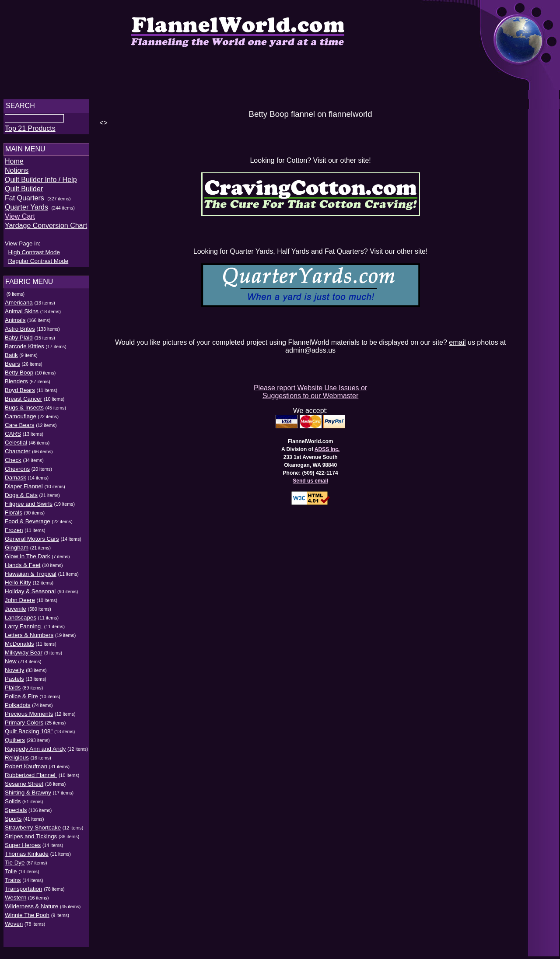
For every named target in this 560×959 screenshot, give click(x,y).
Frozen (14, 533)
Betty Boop (19, 375)
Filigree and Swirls (29, 506)
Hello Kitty (18, 585)
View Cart (20, 219)
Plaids (13, 690)
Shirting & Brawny (28, 795)
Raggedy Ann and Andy (35, 751)
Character (18, 454)
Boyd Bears (20, 393)
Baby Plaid (19, 340)
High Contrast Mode (34, 255)
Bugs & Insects (24, 410)
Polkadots (18, 708)
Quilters (15, 743)
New (11, 664)
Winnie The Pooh (27, 918)
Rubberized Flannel (31, 778)
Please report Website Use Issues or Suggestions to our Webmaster (312, 392)
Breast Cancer (23, 401)
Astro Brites (20, 331)
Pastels (14, 681)
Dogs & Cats (21, 498)
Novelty (14, 673)
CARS (13, 436)
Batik (11, 358)
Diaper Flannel (24, 489)
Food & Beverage (28, 524)
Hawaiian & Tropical (31, 576)
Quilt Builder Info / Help (41, 182)
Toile (11, 874)
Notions (17, 173)
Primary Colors (24, 725)
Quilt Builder (24, 191)
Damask (16, 480)
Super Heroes (23, 848)
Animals (15, 323)
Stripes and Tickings (31, 839)
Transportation (23, 891)
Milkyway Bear (24, 655)
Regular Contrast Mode (38, 264)
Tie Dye (15, 865)
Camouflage (21, 419)
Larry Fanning (24, 629)
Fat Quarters (24, 201)
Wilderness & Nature (31, 909)
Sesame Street (24, 786)
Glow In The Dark (27, 559)
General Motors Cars (32, 541)
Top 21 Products (30, 131)
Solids (13, 804)
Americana (19, 305)
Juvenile (16, 611)
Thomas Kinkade (27, 856)
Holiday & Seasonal (30, 594)
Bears (12, 366)
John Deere (20, 603)
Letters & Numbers (29, 638)
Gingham (17, 550)
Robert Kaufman (26, 769)
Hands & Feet (23, 568)
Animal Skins (22, 314)
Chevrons (17, 471)
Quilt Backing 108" (29, 734)
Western (16, 900)
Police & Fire (21, 699)
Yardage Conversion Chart (46, 228)
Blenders (16, 384)
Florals (14, 515)
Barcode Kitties (24, 349)
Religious (17, 760)
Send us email (312, 481)
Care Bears (19, 428)
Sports (13, 821)
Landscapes (21, 620)
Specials (16, 813)
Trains (13, 883)
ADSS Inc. (328, 449)
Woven (14, 926)
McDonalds (19, 646)
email (459, 342)
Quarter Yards (26, 210)
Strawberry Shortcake (33, 830)
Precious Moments (29, 716)
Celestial (16, 445)
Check (13, 463)
